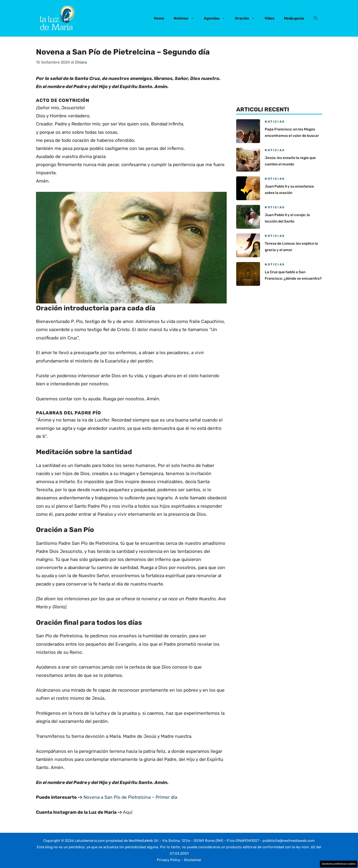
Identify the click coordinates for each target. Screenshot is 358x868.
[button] (315, 18)
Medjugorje (294, 18)
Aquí (128, 812)
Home (159, 18)
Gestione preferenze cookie (339, 864)
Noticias (186, 18)
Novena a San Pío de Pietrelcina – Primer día (130, 797)
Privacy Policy (169, 860)
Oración (247, 18)
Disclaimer (193, 860)
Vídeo (269, 18)
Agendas (217, 18)
